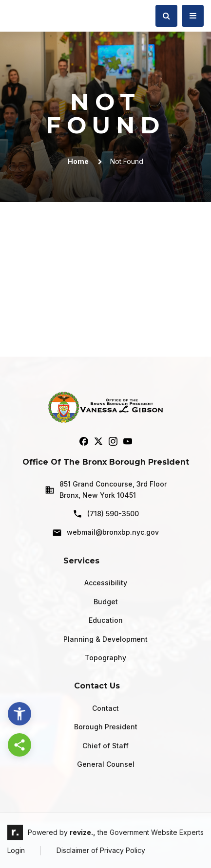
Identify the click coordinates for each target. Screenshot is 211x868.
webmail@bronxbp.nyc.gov (105, 533)
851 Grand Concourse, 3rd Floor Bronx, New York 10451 (106, 489)
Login (16, 850)
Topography (105, 658)
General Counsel (106, 764)
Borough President (106, 727)
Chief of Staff (105, 746)
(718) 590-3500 (106, 514)
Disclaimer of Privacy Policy (101, 850)
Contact (105, 708)
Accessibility (106, 583)
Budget (106, 602)
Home (78, 161)
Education (106, 620)
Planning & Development (105, 639)
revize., (83, 832)
